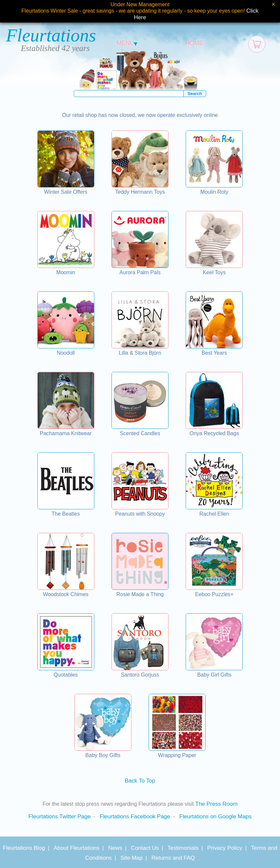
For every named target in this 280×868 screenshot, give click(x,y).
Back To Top (140, 781)
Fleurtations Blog (24, 848)
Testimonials (183, 848)
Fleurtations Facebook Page (135, 817)
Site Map (132, 858)
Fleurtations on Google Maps (215, 817)
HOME (194, 43)
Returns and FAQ (173, 858)
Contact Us (145, 848)
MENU (127, 43)
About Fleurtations (76, 848)
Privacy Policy (225, 848)
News (115, 848)
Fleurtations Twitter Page (60, 817)
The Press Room (216, 804)
